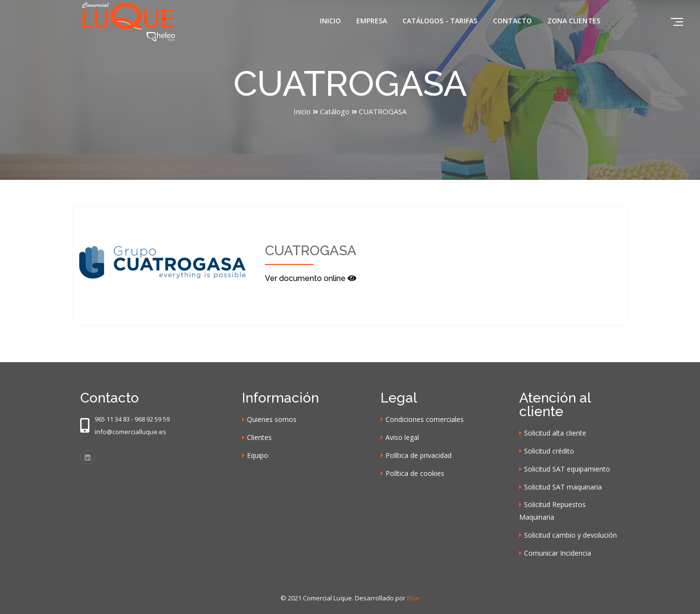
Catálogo (335, 111)
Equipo (258, 455)
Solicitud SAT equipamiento (567, 469)
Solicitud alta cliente (555, 433)
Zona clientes (574, 21)
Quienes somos (272, 419)
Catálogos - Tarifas (440, 21)
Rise (413, 598)
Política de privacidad (419, 455)
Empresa (372, 21)
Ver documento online (311, 278)
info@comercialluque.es (131, 432)
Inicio (330, 21)
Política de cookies (415, 473)
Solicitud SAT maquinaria (563, 487)
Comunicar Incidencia (558, 553)
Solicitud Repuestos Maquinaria (552, 511)
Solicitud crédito (549, 451)
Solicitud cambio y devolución (570, 535)
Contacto (512, 21)
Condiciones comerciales (425, 419)
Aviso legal (402, 437)
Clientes (259, 437)
